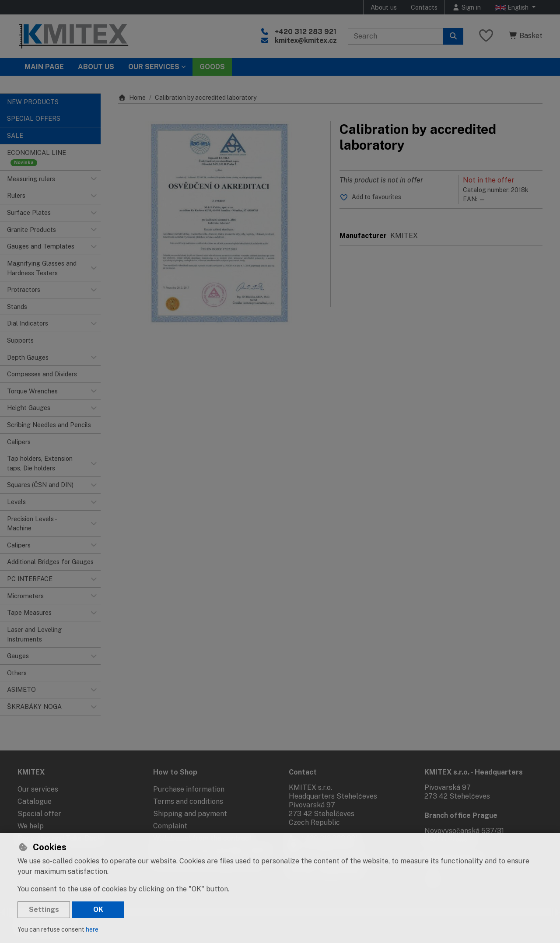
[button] (94, 179)
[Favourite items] (486, 36)
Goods (212, 67)
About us (384, 7)
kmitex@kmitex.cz (306, 40)
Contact (303, 772)
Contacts (424, 7)
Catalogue (35, 801)
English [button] (513, 7)
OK (98, 910)
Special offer (39, 814)
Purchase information (189, 789)
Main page (44, 67)
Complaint (170, 826)
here (92, 929)
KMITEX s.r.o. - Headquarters (474, 772)
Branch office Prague (461, 815)
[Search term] (395, 36)
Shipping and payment (190, 814)
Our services (38, 789)
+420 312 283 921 (306, 32)
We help (31, 826)
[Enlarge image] (220, 223)
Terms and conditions (188, 801)
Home (132, 98)
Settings (44, 910)
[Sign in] (466, 7)
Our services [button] (154, 67)
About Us (96, 67)
